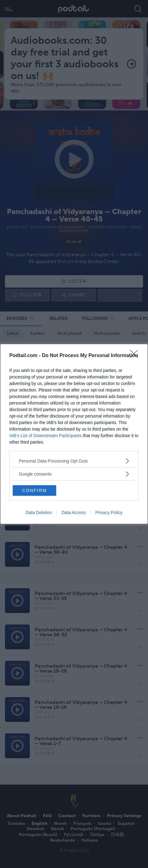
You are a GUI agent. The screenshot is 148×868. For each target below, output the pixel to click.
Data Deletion (39, 512)
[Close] (136, 356)
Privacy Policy (109, 512)
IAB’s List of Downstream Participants (45, 436)
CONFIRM (34, 490)
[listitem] (74, 461)
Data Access (74, 512)
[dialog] (74, 434)
